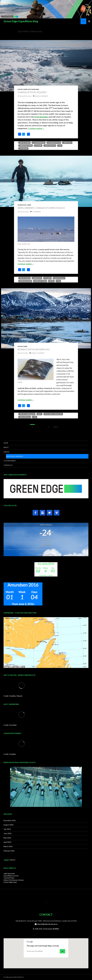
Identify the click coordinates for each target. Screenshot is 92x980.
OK (63, 951)
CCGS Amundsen (41, 117)
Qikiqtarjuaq (50, 146)
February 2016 (9, 851)
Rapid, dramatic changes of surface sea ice (41, 208)
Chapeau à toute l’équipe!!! (32, 92)
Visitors (12, 860)
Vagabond (24, 148)
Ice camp (38, 146)
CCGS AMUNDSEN (10, 461)
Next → (57, 427)
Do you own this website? (35, 951)
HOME (6, 443)
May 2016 (7, 838)
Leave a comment (41, 96)
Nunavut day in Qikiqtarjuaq (34, 349)
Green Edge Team (26, 146)
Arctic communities (27, 414)
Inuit (40, 414)
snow (52, 281)
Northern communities (53, 414)
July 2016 (7, 829)
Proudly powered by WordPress (14, 977)
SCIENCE (6, 452)
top (60, 146)
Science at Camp (24, 205)
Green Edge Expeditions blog (21, 21)
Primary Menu (89, 21)
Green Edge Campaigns (14, 456)
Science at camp (40, 281)
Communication (54, 143)
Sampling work (25, 281)
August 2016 (9, 825)
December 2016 (10, 820)
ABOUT (6, 447)
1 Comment (37, 212)
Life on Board (33, 89)
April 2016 (7, 842)
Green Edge (67, 143)
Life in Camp (22, 89)
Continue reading (36, 128)
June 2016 (7, 833)
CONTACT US (8, 465)
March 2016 (8, 846)
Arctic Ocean (25, 143)
